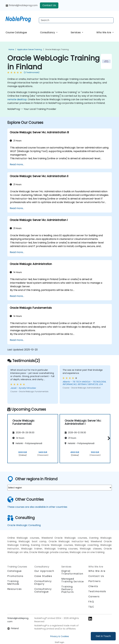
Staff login (60, 642)
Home (11, 49)
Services (76, 32)
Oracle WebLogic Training (57, 49)
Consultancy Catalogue (43, 590)
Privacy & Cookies (60, 636)
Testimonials (97, 591)
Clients (93, 586)
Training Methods (13, 583)
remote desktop (17, 99)
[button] (108, 438)
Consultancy (48, 32)
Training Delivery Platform (68, 589)
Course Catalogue (16, 32)
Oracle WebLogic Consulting (24, 525)
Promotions (15, 576)
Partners (95, 581)
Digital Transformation (72, 572)
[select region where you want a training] (60, 488)
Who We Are (104, 32)
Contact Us (49, 5)
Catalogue (15, 571)
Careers (94, 596)
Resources (15, 589)
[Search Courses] (76, 20)
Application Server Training (30, 49)
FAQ (91, 602)
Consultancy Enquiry (43, 583)
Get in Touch (103, 636)
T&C (91, 607)
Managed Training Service (73, 580)
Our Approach (44, 571)
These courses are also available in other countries (37, 507)
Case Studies (43, 576)
